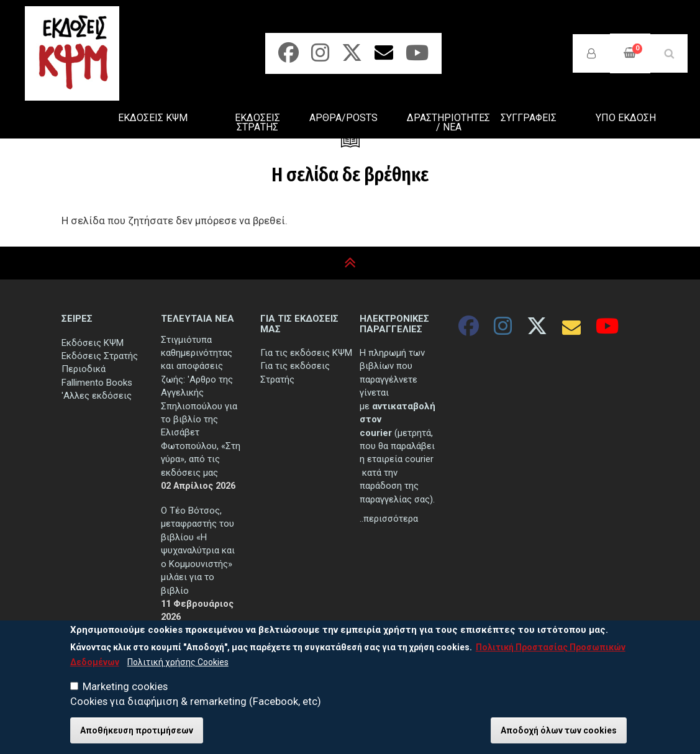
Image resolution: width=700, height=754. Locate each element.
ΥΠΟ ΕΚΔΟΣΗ (626, 118)
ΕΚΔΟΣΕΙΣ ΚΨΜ (153, 118)
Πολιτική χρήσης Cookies (178, 668)
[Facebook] (289, 57)
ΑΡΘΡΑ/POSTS (343, 118)
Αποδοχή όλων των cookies (559, 736)
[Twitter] (352, 57)
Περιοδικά (84, 369)
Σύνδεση (591, 53)
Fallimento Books (97, 383)
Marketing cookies (125, 692)
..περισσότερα (389, 519)
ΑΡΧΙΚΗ (66, 120)
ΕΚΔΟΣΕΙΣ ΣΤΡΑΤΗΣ (257, 123)
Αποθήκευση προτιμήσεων (137, 736)
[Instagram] (320, 57)
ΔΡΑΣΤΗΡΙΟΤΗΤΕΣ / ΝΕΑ (448, 123)
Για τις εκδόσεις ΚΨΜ (306, 353)
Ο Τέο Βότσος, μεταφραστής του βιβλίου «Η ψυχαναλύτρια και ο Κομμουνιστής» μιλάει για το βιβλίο (198, 551)
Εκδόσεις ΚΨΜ (93, 343)
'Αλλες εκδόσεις (97, 396)
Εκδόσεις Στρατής (100, 356)
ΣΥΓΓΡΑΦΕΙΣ (529, 118)
